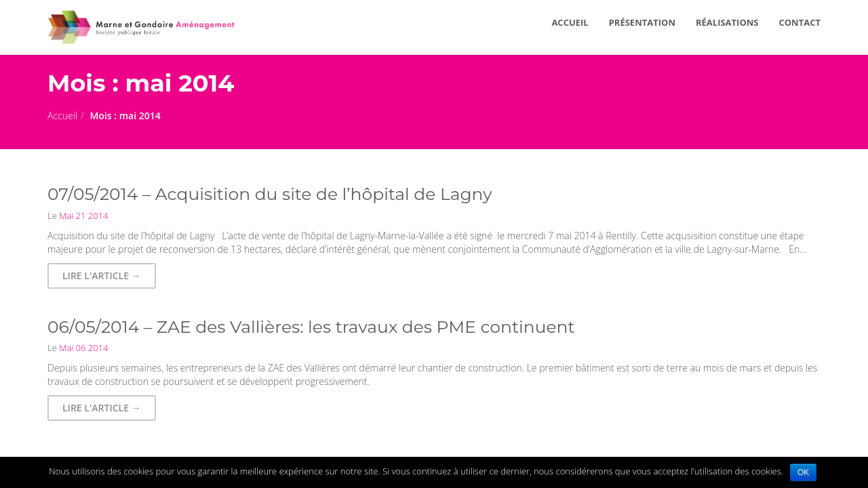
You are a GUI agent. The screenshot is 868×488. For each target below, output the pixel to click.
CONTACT (800, 22)
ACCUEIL (570, 22)
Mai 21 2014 (83, 216)
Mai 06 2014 (83, 348)
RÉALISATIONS (727, 22)
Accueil (62, 116)
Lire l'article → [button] (102, 276)
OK (803, 472)
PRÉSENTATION (642, 22)
